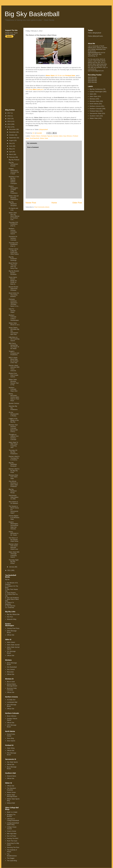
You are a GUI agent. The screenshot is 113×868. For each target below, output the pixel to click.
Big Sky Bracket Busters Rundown (14, 273)
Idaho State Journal (13, 645)
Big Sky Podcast (14, 160)
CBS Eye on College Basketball (13, 820)
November (13, 132)
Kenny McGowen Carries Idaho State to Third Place (14, 397)
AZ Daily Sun (11, 700)
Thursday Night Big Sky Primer (14, 562)
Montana (93, 99)
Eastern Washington (96, 92)
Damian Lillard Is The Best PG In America (14, 458)
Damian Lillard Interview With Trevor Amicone (14, 368)
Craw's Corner (12, 831)
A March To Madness (10, 603)
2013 (9, 124)
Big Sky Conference (96, 89)
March (11, 154)
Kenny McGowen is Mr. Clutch (14, 533)
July (11, 143)
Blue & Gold (11, 682)
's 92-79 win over (61, 76)
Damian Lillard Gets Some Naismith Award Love (13, 547)
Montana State (94, 101)
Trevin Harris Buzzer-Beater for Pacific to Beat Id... (13, 281)
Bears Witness (12, 716)
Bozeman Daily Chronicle (12, 689)
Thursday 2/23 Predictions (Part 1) (13, 244)
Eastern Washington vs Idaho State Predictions (13, 190)
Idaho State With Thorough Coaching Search (14, 555)
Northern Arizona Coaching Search (13, 231)
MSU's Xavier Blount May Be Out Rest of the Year (13, 360)
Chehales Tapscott (47, 136)
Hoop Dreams (11, 593)
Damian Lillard (58, 136)
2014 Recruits (92, 81)
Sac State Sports (12, 762)
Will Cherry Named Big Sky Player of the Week (14, 346)
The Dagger (11, 858)
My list (7, 579)
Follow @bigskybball (95, 33)
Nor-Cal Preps (11, 836)
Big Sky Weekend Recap (13, 491)
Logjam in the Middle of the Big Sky (14, 420)
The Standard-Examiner (12, 789)
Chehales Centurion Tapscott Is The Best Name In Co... (14, 303)
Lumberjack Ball (12, 702)
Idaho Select (11, 642)
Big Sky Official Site (13, 614)
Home (54, 203)
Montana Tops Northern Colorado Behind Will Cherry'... (13, 428)
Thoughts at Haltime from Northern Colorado (14, 437)
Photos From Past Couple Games (13, 375)
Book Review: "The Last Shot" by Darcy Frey (13, 266)
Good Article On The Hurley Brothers (14, 295)
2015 (9, 119)
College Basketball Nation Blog (13, 824)
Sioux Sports (11, 741)
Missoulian (10, 672)
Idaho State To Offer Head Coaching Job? (13, 445)
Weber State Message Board (12, 796)
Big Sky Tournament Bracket (13, 164)
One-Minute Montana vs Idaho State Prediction (13, 484)
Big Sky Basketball (32, 14)
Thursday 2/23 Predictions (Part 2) (13, 224)
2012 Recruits (92, 77)
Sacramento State (95, 113)
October (12, 135)
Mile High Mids (12, 834)
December (13, 129)
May (11, 149)
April (11, 152)
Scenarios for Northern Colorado (13, 238)
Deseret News (11, 776)
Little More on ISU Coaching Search (14, 339)
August (12, 140)
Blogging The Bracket (11, 815)
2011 (9, 570)
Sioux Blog (10, 738)
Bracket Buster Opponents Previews (13, 288)
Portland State (94, 111)
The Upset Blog (12, 861)
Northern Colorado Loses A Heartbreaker (14, 318)
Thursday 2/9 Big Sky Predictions (13, 452)
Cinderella (11, 607)
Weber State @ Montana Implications (14, 198)
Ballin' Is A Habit (12, 812)
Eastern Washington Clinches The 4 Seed (14, 171)
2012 (9, 127)
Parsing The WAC (13, 838)
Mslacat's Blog (12, 619)
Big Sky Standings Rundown (13, 464)
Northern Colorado (96, 109)
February (12, 157)
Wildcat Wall (11, 803)
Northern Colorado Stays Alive (13, 389)
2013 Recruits (92, 79)
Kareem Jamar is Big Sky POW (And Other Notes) (14, 251)
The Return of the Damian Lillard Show (13, 540)
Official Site (11, 635)
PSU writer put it (35, 89)
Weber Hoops (11, 792)
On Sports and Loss (13, 209)
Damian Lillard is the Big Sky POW (14, 471)
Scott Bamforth (35, 138)
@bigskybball (43, 129)
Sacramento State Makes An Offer (14, 497)
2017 (9, 113)
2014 (9, 121)
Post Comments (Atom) (42, 207)
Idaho (92, 94)
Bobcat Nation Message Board (12, 685)
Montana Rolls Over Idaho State (13, 477)
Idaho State (93, 96)
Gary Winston (68, 136)
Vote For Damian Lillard (12, 311)
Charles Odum (35, 136)
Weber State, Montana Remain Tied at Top (14, 382)
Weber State (44, 138)
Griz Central (11, 669)
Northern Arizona (95, 106)
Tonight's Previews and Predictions (14, 353)
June (11, 146)
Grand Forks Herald (11, 735)
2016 (9, 116)
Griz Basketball (12, 667)
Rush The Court (12, 841)
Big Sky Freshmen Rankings (13, 259)
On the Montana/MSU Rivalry (14, 414)
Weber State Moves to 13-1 (14, 324)
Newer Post (31, 203)
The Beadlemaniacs (12, 855)
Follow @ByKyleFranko (95, 36)
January (12, 567)
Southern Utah (94, 116)
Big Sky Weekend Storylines (13, 204)
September (13, 138)
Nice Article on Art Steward (13, 503)
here (11, 33)
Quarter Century (14, 403)
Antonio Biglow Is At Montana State (14, 517)
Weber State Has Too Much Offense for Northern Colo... (14, 216)
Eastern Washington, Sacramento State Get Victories (14, 525)
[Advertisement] (14, 73)
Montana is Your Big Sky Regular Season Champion (14, 180)
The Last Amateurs (13, 598)
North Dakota (94, 104)
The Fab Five (11, 606)
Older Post (77, 203)
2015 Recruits (92, 82)
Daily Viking (11, 748)
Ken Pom (10, 617)
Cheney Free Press (13, 628)
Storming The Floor (13, 847)
